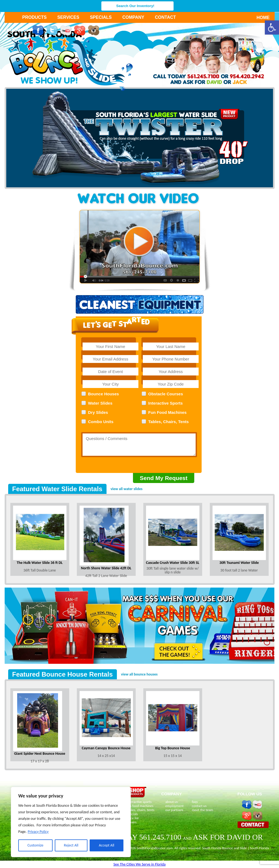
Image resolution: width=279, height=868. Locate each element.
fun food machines (140, 806)
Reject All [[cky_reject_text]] (71, 845)
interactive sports (139, 802)
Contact (166, 17)
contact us (199, 806)
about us (172, 802)
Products (35, 17)
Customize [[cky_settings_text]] (36, 845)
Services (68, 17)
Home (260, 18)
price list (133, 818)
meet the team (202, 810)
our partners (174, 810)
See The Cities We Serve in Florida (139, 864)
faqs (195, 802)
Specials (101, 17)
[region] (71, 822)
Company (133, 17)
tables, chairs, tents (141, 810)
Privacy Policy (38, 832)
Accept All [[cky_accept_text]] (107, 845)
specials (132, 814)
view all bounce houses (139, 674)
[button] (272, 27)
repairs (132, 822)
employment (175, 806)
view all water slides (127, 489)
